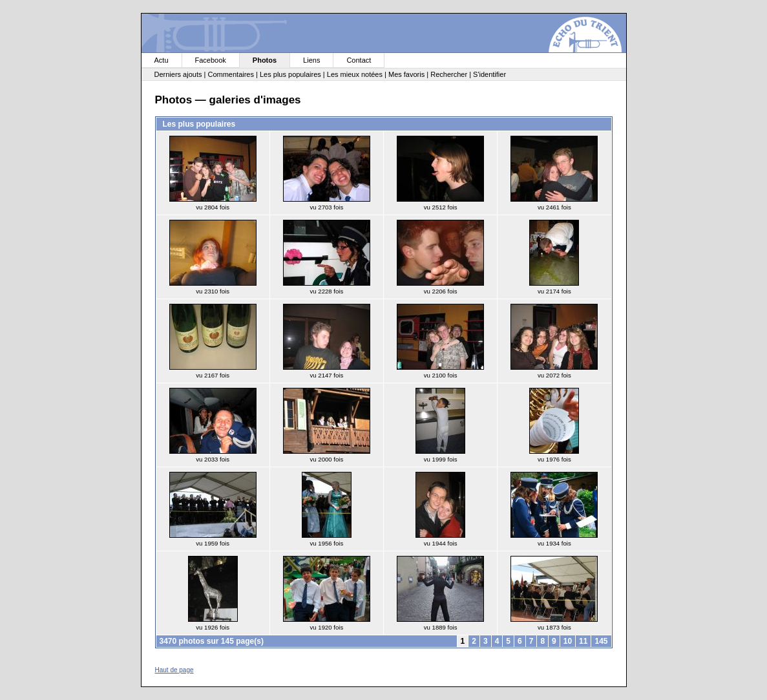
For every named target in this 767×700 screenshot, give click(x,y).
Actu (162, 60)
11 (583, 641)
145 (601, 641)
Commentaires (231, 74)
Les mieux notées (355, 74)
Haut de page (174, 670)
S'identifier (489, 74)
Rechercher (449, 74)
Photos (265, 60)
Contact (359, 60)
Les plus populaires (290, 74)
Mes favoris (406, 74)
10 (568, 641)
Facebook (211, 60)
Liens (311, 60)
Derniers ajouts (178, 74)
